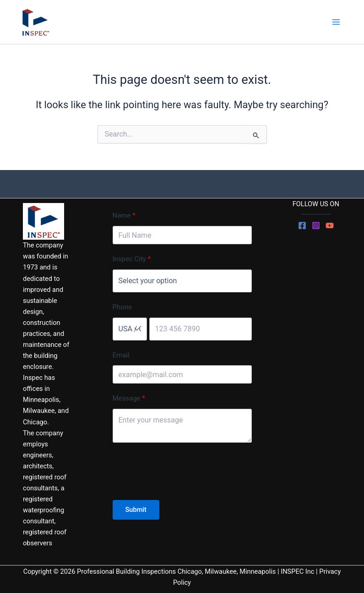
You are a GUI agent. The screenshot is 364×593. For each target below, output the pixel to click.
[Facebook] (302, 225)
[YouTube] (330, 225)
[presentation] (182, 473)
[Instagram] (316, 225)
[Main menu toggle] (336, 22)
